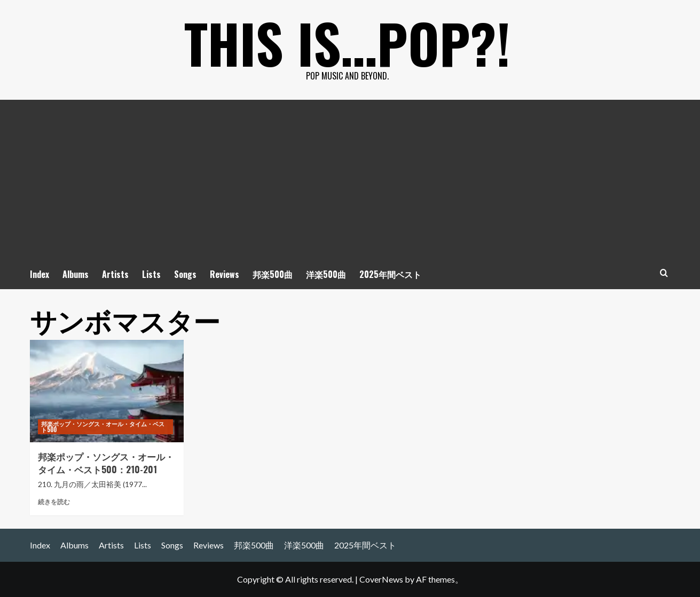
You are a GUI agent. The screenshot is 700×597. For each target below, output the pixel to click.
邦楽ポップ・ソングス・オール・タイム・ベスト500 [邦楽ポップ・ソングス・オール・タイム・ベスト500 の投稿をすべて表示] (103, 427)
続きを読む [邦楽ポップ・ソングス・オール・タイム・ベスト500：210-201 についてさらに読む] (54, 502)
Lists (151, 274)
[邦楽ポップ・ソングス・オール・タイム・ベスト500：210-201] (107, 391)
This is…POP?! (347, 43)
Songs (185, 274)
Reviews (225, 274)
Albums (76, 274)
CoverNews (381, 579)
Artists (115, 274)
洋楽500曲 (326, 274)
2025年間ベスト (390, 274)
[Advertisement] (350, 180)
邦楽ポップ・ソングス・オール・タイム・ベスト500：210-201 (106, 463)
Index (40, 274)
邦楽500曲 (273, 274)
